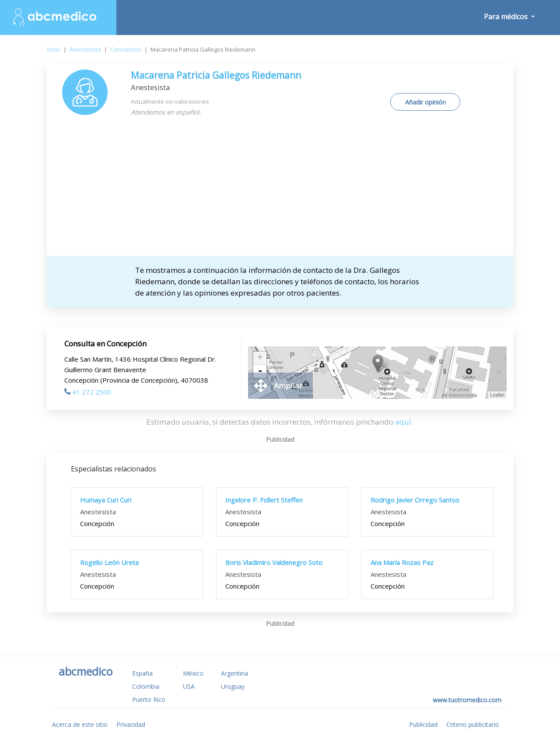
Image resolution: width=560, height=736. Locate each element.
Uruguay (233, 686)
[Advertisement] (280, 190)
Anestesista (85, 49)
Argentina (234, 673)
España (142, 673)
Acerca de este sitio (80, 724)
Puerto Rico (149, 699)
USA (189, 686)
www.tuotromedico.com (467, 700)
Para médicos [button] (507, 17)
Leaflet (497, 395)
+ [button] (260, 358)
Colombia (146, 686)
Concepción (126, 49)
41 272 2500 (88, 392)
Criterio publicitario (473, 724)
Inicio (54, 49)
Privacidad (131, 724)
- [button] (260, 371)
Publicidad (423, 724)
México (193, 673)
